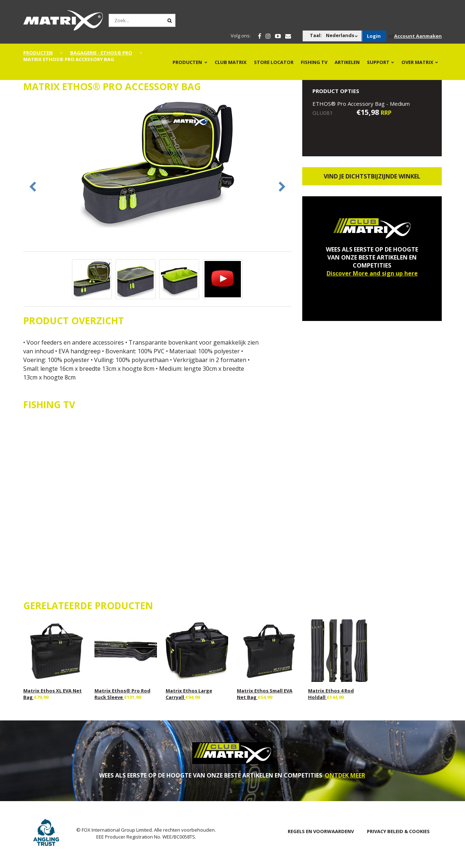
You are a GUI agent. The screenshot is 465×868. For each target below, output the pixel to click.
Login (374, 36)
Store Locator (274, 62)
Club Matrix (231, 62)
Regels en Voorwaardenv (321, 831)
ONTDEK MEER (345, 775)
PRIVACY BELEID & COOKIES (398, 831)
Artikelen (347, 62)
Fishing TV (314, 62)
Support (378, 62)
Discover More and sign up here (372, 273)
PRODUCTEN (187, 62)
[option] (157, 165)
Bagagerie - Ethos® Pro (101, 53)
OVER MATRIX (417, 62)
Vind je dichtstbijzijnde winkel (372, 176)
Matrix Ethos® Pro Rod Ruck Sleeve (122, 694)
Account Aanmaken (418, 36)
